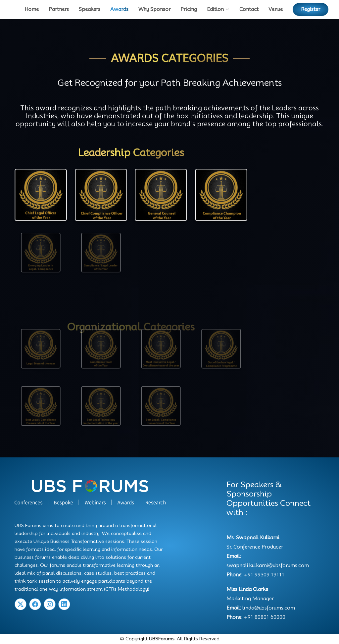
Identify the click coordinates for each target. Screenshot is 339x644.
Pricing (189, 9)
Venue (276, 9)
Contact (249, 9)
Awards (119, 9)
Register (311, 9)
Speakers (90, 9)
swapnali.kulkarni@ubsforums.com (268, 565)
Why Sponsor (154, 9)
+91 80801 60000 (265, 617)
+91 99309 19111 (264, 575)
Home (32, 9)
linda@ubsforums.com (268, 608)
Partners (59, 9)
